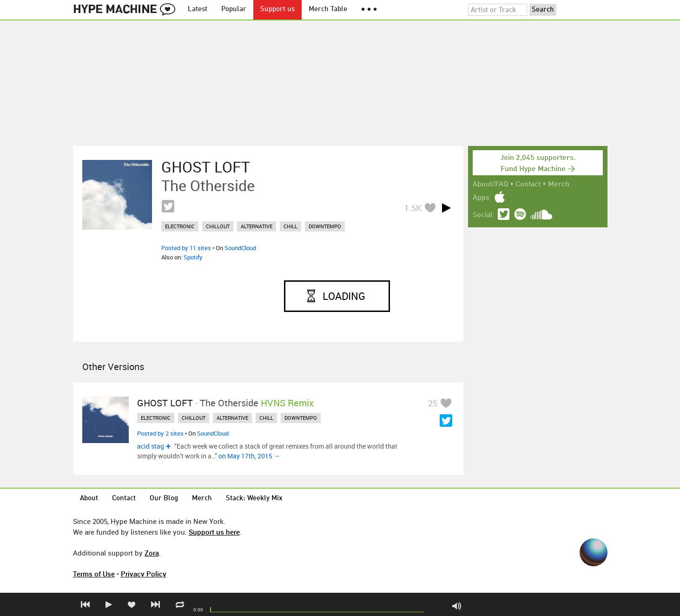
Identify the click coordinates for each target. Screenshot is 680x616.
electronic (180, 226)
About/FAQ (490, 185)
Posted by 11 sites (186, 248)
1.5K (413, 208)
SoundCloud (240, 248)
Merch (559, 185)
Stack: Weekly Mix (254, 499)
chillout (218, 226)
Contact (528, 185)
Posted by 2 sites (160, 433)
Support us (277, 10)
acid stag (151, 446)
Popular (234, 10)
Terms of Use (94, 574)
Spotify (193, 257)
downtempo (325, 226)
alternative (257, 226)
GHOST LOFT (206, 167)
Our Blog (164, 499)
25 (433, 403)
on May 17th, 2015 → (249, 456)
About (89, 499)
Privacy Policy (144, 574)
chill (290, 226)
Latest (198, 10)
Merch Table (328, 10)
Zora (152, 553)
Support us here (214, 532)
